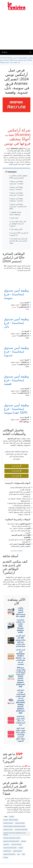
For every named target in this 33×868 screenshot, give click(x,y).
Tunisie (6, 857)
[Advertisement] (16, 31)
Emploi (21, 848)
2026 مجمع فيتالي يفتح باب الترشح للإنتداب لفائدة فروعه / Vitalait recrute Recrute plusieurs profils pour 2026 (20, 677)
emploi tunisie (17, 851)
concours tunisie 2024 (10, 848)
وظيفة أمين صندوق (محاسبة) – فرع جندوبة (16, 351)
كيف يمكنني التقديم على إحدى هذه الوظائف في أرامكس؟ (18, 224)
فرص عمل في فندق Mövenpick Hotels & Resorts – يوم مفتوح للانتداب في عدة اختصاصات (20, 657)
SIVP (21, 422)
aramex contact (20, 823)
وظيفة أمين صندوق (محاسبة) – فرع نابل (16, 323)
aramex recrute (8, 830)
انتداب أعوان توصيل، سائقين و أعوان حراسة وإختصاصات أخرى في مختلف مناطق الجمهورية (20, 734)
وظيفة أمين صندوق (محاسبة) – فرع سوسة (16, 294)
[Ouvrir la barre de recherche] (30, 52)
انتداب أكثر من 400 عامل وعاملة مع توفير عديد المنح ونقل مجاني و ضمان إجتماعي (21, 641)
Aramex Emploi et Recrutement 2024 (14, 826)
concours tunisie (16, 551)
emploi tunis (7, 851)
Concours (6, 844)
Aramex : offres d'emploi (11, 820)
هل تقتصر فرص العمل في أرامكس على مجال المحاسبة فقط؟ (18, 241)
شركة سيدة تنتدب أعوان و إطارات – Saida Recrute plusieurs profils (21, 626)
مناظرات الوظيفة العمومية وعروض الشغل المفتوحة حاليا (20, 612)
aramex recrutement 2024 (11, 841)
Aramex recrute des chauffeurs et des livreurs (15, 834)
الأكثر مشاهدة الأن (17, 229)
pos (19, 854)
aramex (12, 817)
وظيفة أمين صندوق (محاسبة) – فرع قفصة (16, 380)
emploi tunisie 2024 (9, 854)
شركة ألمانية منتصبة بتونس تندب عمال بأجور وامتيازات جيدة (20, 721)
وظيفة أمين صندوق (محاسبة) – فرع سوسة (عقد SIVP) (18, 206)
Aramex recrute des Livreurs (12, 838)
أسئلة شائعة (15, 218)
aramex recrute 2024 (21, 830)
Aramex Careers (8, 823)
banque (24, 841)
